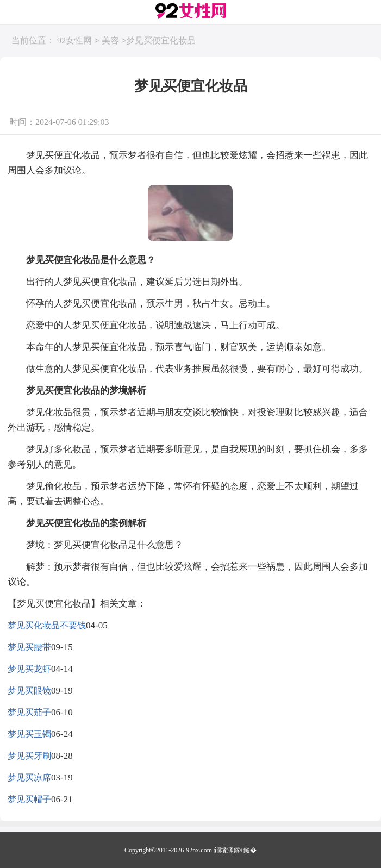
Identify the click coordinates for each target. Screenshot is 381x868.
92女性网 (74, 41)
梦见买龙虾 (29, 669)
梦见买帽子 (29, 799)
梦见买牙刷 (29, 756)
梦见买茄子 (29, 712)
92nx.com (199, 850)
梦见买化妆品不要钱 (47, 625)
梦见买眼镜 (29, 691)
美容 (110, 41)
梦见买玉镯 (29, 734)
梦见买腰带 (29, 647)
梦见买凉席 (29, 778)
